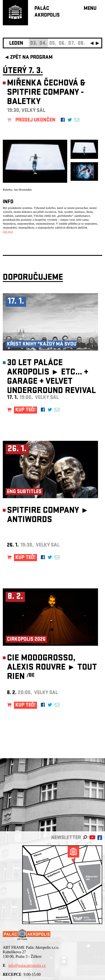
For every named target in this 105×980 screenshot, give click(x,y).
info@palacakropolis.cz (27, 966)
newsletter (66, 838)
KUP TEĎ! (25, 410)
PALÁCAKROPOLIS (47, 12)
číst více (8, 231)
